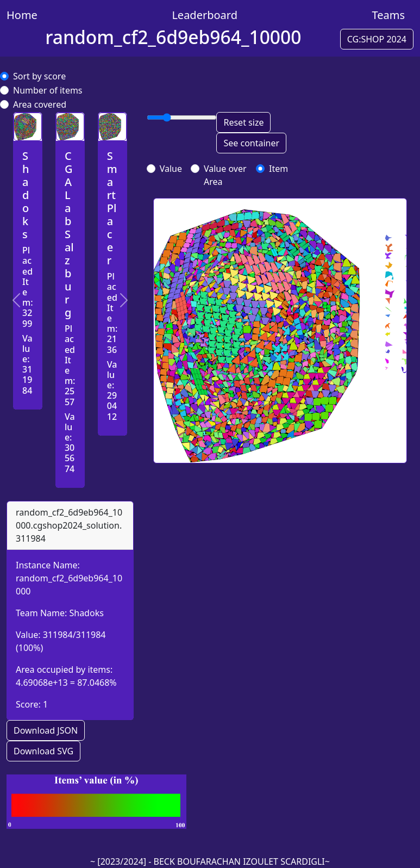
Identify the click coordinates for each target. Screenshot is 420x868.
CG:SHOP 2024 (377, 39)
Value (171, 169)
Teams (388, 15)
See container (251, 143)
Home (22, 15)
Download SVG (43, 751)
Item (278, 169)
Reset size (243, 122)
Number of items (48, 90)
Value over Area (225, 175)
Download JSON (46, 730)
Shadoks (86, 613)
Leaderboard (205, 15)
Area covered (40, 104)
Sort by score (39, 76)
